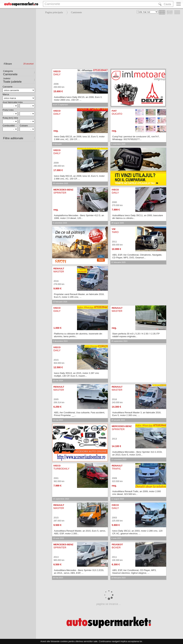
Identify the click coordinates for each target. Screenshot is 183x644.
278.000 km (59, 284)
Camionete (76, 12)
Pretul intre (8, 110)
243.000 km (117, 402)
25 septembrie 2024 (119, 341)
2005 (56, 399)
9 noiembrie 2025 (118, 144)
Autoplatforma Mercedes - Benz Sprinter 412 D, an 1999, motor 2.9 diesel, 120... (79, 217)
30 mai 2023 (58, 578)
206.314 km (59, 402)
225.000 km (117, 521)
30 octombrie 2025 (61, 183)
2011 (114, 242)
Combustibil (9, 126)
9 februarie (57, 144)
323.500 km (117, 481)
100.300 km (117, 560)
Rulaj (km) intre (10, 118)
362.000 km (59, 481)
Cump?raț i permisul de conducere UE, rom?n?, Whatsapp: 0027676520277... (136, 138)
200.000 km (59, 87)
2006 (56, 84)
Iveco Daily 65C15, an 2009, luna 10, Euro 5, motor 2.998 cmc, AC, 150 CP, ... (79, 138)
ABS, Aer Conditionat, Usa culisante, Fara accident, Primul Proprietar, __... (79, 414)
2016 (56, 281)
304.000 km (59, 363)
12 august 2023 (118, 499)
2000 (114, 202)
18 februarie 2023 (119, 578)
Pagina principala (54, 12)
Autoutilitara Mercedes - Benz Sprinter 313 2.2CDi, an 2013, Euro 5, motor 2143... (137, 453)
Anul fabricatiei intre (13, 102)
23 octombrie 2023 (119, 459)
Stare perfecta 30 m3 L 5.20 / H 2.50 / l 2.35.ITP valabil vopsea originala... (136, 335)
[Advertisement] (109, 41)
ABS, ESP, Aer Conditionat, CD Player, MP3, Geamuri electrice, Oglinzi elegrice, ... (134, 572)
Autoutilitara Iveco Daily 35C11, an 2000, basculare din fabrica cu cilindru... (138, 217)
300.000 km (117, 245)
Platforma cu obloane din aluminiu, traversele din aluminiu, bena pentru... (78, 335)
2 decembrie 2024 (60, 341)
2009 (56, 163)
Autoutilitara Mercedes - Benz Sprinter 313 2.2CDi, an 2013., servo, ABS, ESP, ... (79, 572)
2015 (56, 360)
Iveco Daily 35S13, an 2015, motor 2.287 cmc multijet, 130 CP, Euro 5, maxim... (77, 374)
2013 (114, 439)
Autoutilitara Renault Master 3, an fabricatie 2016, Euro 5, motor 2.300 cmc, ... (137, 414)
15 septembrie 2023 (61, 499)
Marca (6, 94)
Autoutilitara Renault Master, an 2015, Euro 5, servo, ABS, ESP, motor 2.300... (80, 532)
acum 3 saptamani (60, 105)
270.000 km (117, 205)
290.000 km (59, 166)
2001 (56, 478)
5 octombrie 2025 (60, 223)
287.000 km (59, 521)
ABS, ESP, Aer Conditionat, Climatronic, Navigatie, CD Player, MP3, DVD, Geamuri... (137, 256)
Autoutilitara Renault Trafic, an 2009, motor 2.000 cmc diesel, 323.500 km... (137, 493)
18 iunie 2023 (58, 538)
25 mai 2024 (58, 381)
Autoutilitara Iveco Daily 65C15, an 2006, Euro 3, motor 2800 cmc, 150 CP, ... (78, 98)
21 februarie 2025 (119, 262)
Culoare (24, 126)
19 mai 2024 (58, 420)
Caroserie (8, 87)
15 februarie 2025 (60, 302)
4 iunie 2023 (116, 538)
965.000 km (59, 560)
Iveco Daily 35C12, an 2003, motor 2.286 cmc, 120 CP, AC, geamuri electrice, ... (137, 532)
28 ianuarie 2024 (118, 420)
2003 (114, 518)
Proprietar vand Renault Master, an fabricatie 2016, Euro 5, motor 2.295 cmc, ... (79, 296)
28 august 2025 (118, 223)
